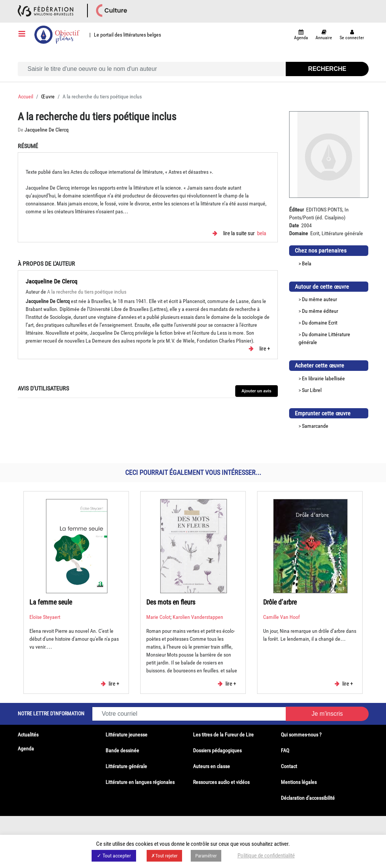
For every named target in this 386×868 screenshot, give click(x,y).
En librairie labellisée (323, 378)
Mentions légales (299, 782)
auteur (330, 299)
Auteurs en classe (211, 766)
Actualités (28, 735)
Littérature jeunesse (126, 735)
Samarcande (315, 426)
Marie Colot (158, 617)
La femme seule (51, 602)
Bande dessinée (122, 750)
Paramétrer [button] (206, 856)
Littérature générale (126, 766)
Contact (289, 766)
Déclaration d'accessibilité (308, 798)
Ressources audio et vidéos (221, 782)
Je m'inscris (327, 714)
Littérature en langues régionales (140, 782)
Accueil (26, 96)
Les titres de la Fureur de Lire (223, 735)
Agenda (26, 749)
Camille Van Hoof (281, 617)
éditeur (331, 311)
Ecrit (333, 323)
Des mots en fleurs (171, 602)
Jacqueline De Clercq (47, 130)
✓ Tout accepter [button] (114, 856)
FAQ (285, 750)
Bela (262, 233)
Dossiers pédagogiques (217, 750)
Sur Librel (312, 390)
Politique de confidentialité (266, 856)
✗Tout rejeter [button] (164, 856)
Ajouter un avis (257, 391)
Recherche (327, 69)
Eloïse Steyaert (45, 617)
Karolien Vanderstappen (198, 617)
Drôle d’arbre (280, 602)
